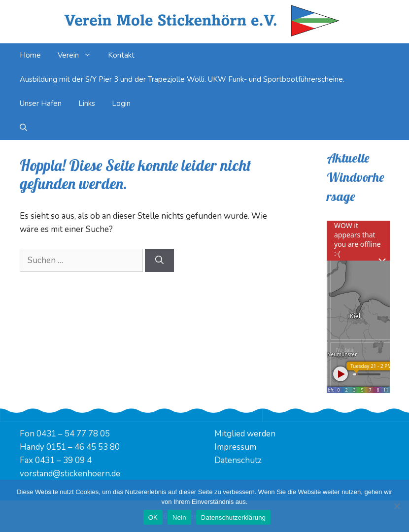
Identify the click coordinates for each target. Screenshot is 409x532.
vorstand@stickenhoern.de (70, 474)
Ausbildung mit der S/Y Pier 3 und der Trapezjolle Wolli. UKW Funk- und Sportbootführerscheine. (182, 79)
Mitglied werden (245, 434)
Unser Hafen (41, 103)
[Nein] (397, 506)
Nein (179, 517)
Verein (79, 55)
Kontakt (121, 55)
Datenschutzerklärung (233, 517)
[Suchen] (159, 261)
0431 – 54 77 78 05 (73, 434)
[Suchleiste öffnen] (23, 128)
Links (87, 103)
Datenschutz (238, 460)
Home (30, 55)
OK (153, 517)
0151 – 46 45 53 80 (83, 447)
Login (121, 103)
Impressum (235, 447)
